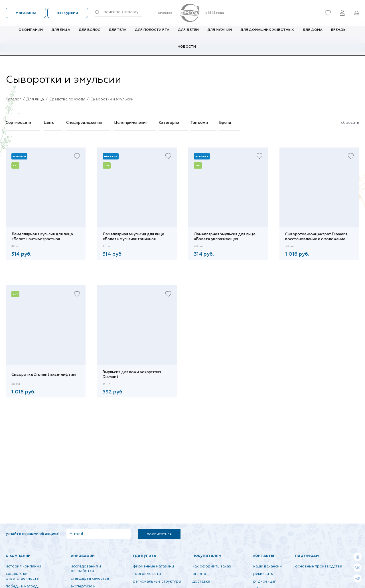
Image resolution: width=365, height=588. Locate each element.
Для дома (313, 34)
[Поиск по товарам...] (119, 12)
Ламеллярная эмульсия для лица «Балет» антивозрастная (42, 237)
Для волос (89, 34)
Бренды (339, 34)
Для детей (188, 34)
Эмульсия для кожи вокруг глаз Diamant (132, 375)
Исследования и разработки (86, 569)
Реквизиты (263, 574)
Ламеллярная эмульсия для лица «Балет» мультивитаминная (133, 237)
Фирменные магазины (153, 566)
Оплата (199, 574)
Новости (187, 51)
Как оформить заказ (212, 566)
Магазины (26, 13)
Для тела (117, 34)
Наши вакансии (267, 566)
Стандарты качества (90, 579)
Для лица (61, 34)
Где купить (144, 556)
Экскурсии (68, 13)
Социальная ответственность (22, 576)
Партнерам (307, 556)
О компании (31, 34)
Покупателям (207, 556)
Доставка (201, 582)
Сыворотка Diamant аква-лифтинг (44, 375)
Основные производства (319, 566)
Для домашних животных (267, 34)
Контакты (264, 556)
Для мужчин (220, 34)
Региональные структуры (157, 582)
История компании (23, 566)
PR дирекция (265, 582)
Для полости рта (152, 34)
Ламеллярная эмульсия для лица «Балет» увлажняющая (225, 237)
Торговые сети (147, 574)
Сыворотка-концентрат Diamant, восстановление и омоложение (317, 237)
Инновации (83, 556)
